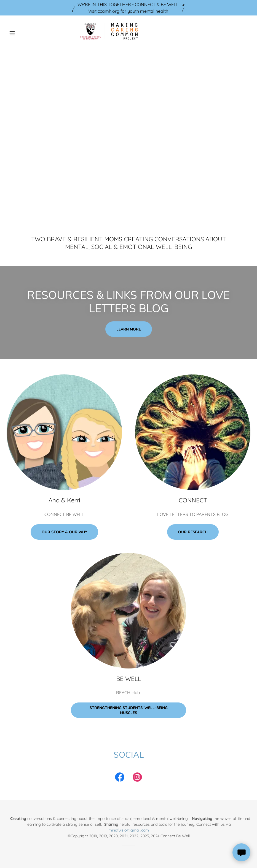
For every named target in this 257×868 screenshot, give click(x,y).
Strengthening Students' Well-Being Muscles (129, 710)
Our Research (193, 532)
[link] (129, 33)
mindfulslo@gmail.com (129, 830)
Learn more (129, 329)
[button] (25, 33)
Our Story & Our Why (64, 532)
